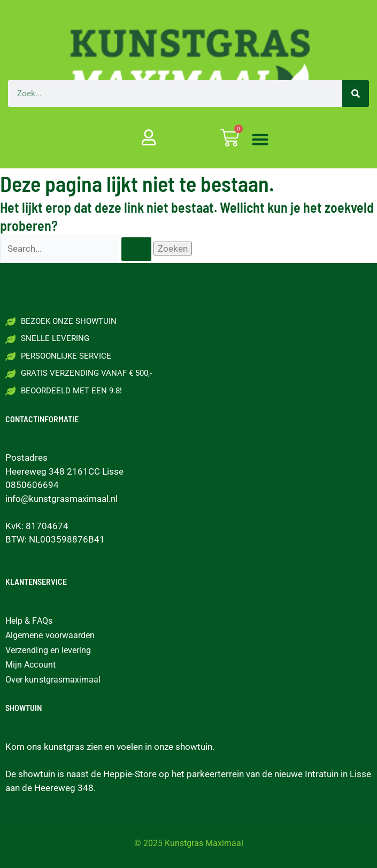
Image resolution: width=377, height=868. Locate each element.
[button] (260, 139)
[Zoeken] (356, 94)
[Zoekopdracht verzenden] (136, 249)
